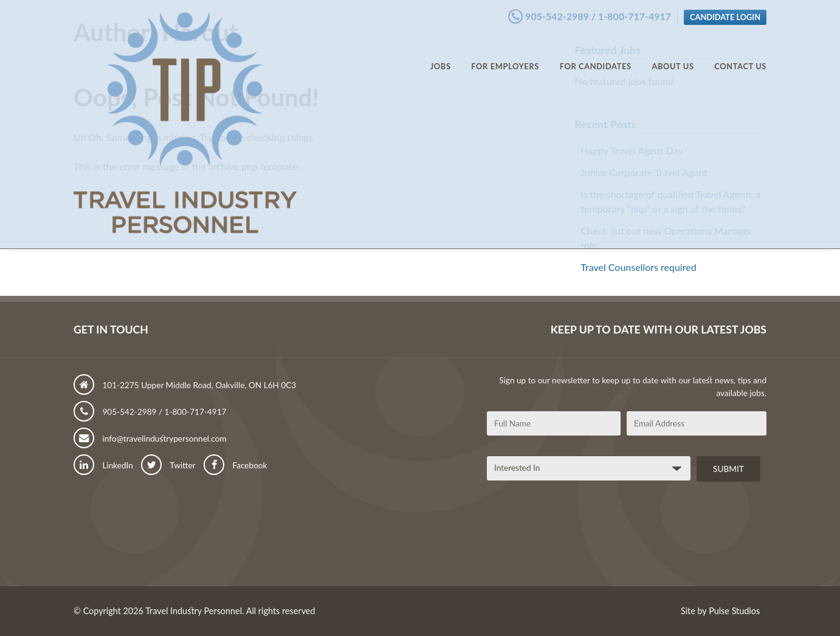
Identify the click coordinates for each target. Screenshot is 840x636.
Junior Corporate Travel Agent (644, 172)
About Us (673, 55)
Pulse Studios (734, 611)
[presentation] (579, 538)
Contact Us (740, 55)
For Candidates (596, 55)
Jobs (441, 55)
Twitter (168, 465)
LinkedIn (103, 465)
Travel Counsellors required (638, 267)
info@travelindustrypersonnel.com (150, 439)
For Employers (505, 55)
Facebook (235, 465)
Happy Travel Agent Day (632, 150)
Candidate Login (725, 14)
